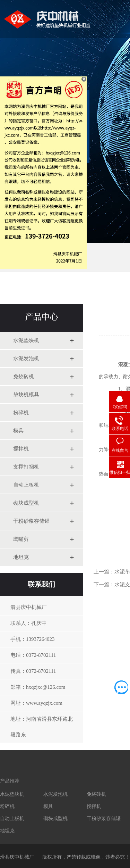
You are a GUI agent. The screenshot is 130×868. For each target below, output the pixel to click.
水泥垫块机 (26, 340)
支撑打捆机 (26, 467)
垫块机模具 (26, 395)
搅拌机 (21, 449)
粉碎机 (21, 413)
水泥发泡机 (26, 358)
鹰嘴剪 (21, 539)
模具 (18, 431)
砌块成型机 (26, 503)
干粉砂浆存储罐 (31, 521)
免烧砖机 (24, 377)
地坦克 (21, 557)
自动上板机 (26, 485)
